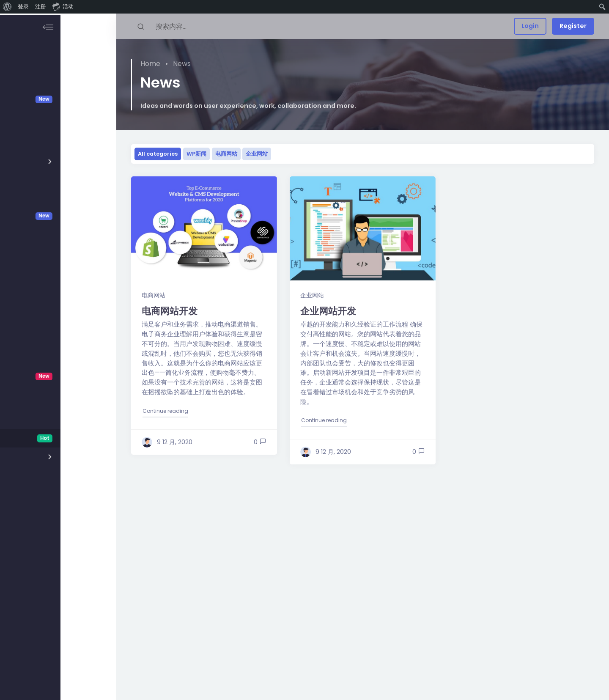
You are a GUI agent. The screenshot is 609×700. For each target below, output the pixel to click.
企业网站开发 (328, 311)
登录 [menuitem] (23, 7)
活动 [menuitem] (63, 6)
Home (150, 64)
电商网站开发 (170, 311)
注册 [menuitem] (41, 7)
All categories (158, 154)
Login (530, 26)
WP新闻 (196, 154)
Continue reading (166, 410)
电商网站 (226, 154)
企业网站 (257, 154)
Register (573, 26)
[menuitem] (7, 7)
